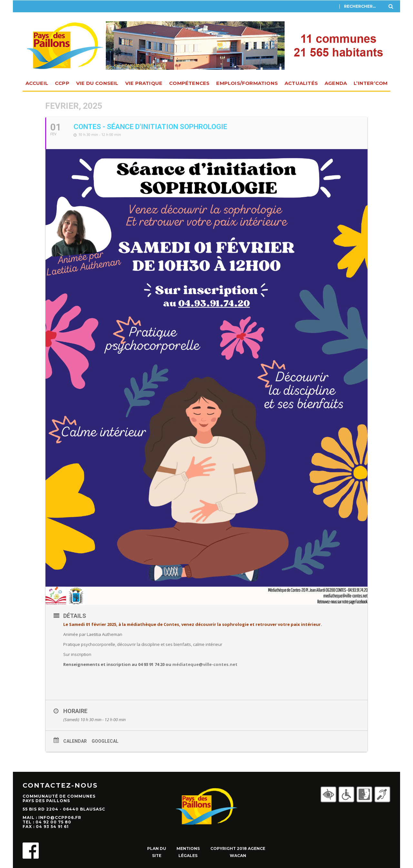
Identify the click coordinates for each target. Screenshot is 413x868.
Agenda (336, 83)
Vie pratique (144, 83)
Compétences (189, 83)
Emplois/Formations (247, 83)
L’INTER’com (371, 83)
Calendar (75, 741)
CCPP (62, 83)
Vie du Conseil (97, 83)
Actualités (301, 83)
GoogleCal (105, 741)
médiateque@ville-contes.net (205, 664)
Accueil (37, 83)
